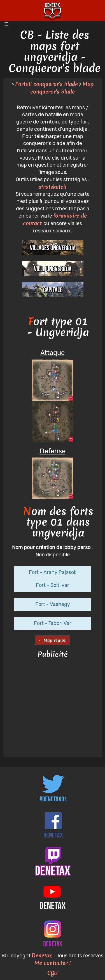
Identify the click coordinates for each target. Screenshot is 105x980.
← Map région (53, 640)
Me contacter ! (53, 963)
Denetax (42, 955)
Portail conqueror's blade (46, 84)
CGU (53, 973)
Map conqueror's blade (62, 88)
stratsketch (53, 187)
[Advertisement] (53, 708)
